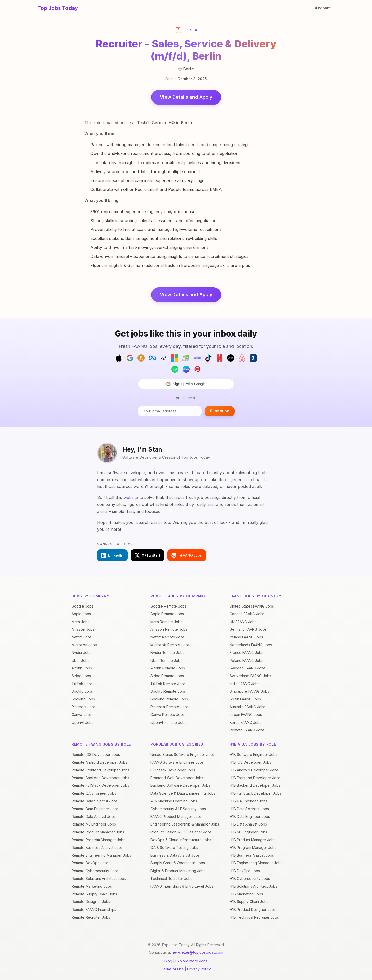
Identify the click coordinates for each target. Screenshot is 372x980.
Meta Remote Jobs (166, 622)
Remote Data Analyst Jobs (94, 816)
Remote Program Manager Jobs (98, 840)
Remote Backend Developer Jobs (100, 778)
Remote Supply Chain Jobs (94, 894)
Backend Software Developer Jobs (180, 785)
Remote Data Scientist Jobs (95, 801)
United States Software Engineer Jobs (183, 755)
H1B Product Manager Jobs (253, 840)
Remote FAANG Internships (94, 910)
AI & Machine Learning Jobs (174, 801)
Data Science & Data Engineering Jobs (183, 793)
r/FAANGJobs (187, 555)
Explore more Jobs (191, 961)
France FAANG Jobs (246, 653)
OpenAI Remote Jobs (168, 722)
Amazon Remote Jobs (169, 629)
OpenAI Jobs (82, 722)
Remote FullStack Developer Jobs (100, 785)
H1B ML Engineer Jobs (248, 832)
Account (323, 8)
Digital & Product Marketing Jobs (178, 871)
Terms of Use (173, 969)
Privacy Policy (199, 969)
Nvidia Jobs (81, 653)
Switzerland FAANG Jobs (250, 676)
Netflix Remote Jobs (168, 637)
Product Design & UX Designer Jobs (181, 832)
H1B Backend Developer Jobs (255, 785)
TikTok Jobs (82, 684)
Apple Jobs (81, 614)
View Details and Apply (186, 97)
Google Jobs (82, 606)
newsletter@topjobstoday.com (197, 952)
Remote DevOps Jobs (90, 863)
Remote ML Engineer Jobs (94, 824)
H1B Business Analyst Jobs (252, 855)
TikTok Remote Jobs (168, 684)
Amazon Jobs (83, 629)
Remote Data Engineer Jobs (95, 809)
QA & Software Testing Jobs (174, 848)
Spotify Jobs (82, 691)
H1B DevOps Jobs (245, 871)
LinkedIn (112, 555)
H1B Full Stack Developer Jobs (256, 793)
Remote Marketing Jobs (92, 886)
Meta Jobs (80, 622)
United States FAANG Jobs (252, 606)
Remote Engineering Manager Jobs (101, 855)
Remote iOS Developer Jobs (96, 755)
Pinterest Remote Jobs (170, 707)
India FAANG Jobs (245, 684)
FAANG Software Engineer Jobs (177, 762)
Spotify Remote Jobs (168, 691)
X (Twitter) (147, 555)
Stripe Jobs (81, 676)
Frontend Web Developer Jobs (177, 778)
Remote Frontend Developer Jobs (100, 770)
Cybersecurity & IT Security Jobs (178, 809)
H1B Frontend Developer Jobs (255, 778)
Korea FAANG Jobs (246, 722)
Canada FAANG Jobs (247, 614)
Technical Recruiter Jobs (171, 878)
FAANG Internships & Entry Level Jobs (182, 886)
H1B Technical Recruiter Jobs (254, 917)
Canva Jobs (82, 714)
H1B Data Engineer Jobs (250, 816)
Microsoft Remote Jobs (170, 645)
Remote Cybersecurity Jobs (95, 871)
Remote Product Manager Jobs (98, 832)
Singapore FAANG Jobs (249, 691)
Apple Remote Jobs (167, 614)
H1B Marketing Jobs (246, 894)
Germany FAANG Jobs (248, 629)
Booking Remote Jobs (169, 699)
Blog (168, 961)
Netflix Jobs (82, 637)
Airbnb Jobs (82, 668)
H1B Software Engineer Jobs (254, 755)
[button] (186, 384)
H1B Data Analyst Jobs (248, 824)
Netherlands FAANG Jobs (251, 645)
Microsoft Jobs (84, 645)
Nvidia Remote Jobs (167, 653)
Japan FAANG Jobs (246, 714)
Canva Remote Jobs (168, 714)
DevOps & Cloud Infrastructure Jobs (181, 840)
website (131, 497)
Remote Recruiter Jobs (91, 917)
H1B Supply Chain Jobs (249, 902)
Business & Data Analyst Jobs (175, 855)
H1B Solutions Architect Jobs (253, 886)
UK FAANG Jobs (243, 622)
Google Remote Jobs (168, 606)
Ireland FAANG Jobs (246, 637)
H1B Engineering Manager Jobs (256, 863)
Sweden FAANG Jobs (248, 668)
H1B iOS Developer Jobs (250, 762)
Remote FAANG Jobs (247, 730)
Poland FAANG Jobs (246, 660)
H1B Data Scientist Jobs (249, 809)
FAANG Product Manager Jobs (176, 816)
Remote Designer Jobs (91, 902)
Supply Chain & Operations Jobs (178, 863)
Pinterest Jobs (84, 707)
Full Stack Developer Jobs (173, 770)
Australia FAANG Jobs (248, 707)
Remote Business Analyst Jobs (97, 848)
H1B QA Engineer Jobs (249, 801)
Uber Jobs (80, 660)
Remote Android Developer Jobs (99, 762)
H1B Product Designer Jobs (253, 910)
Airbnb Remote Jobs (168, 668)
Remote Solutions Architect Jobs (99, 878)
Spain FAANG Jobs (245, 699)
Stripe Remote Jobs (167, 676)
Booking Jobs (83, 699)
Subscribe (220, 411)
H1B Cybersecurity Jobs (250, 878)
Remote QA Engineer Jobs (94, 793)
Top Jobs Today (58, 8)
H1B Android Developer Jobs (254, 770)
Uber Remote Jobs (166, 660)
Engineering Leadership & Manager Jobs (185, 824)
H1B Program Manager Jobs (253, 848)
